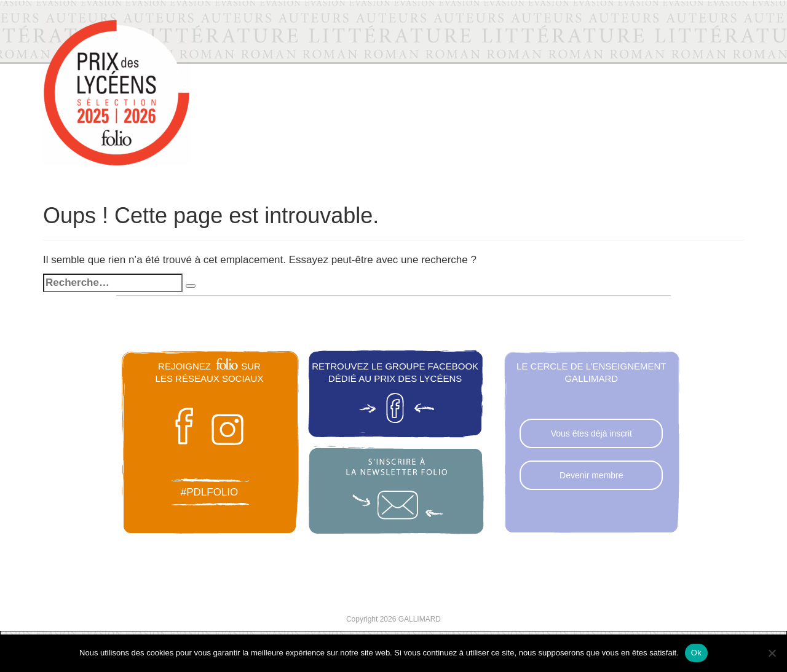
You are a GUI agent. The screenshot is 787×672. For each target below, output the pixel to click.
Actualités (317, 51)
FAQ (667, 52)
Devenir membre (591, 475)
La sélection (400, 50)
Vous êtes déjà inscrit (591, 433)
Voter (619, 53)
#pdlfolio (210, 492)
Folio (236, 34)
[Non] (772, 653)
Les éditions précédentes (518, 45)
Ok (696, 653)
